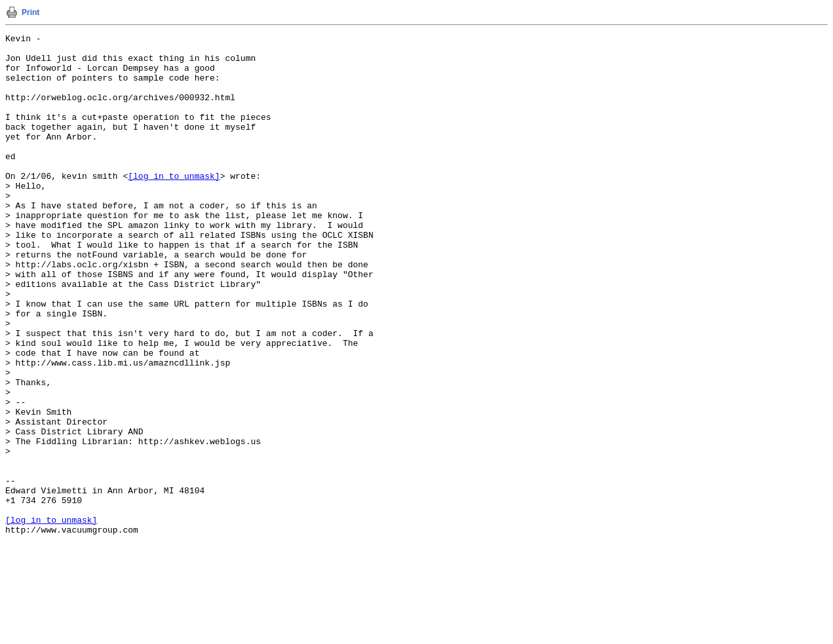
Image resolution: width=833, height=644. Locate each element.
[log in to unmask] (174, 205)
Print (30, 12)
